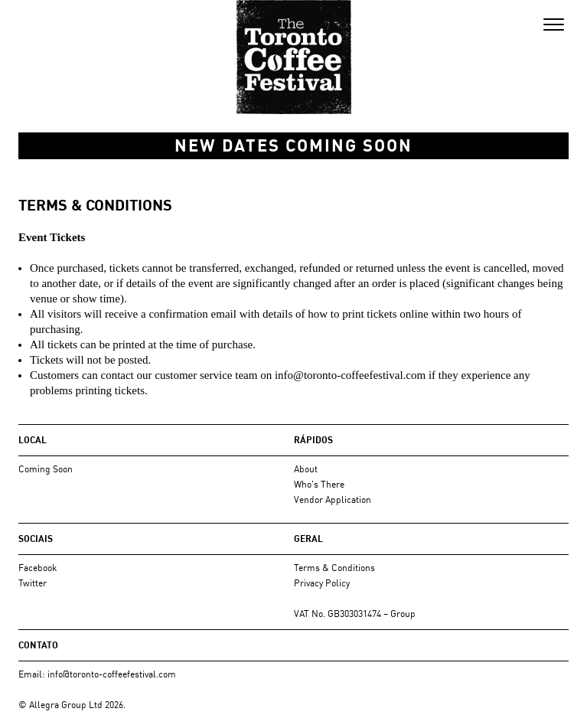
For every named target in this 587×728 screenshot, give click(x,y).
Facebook (38, 568)
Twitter (33, 583)
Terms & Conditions (334, 568)
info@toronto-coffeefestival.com (350, 375)
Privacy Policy (322, 583)
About (306, 469)
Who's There (319, 484)
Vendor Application (333, 499)
